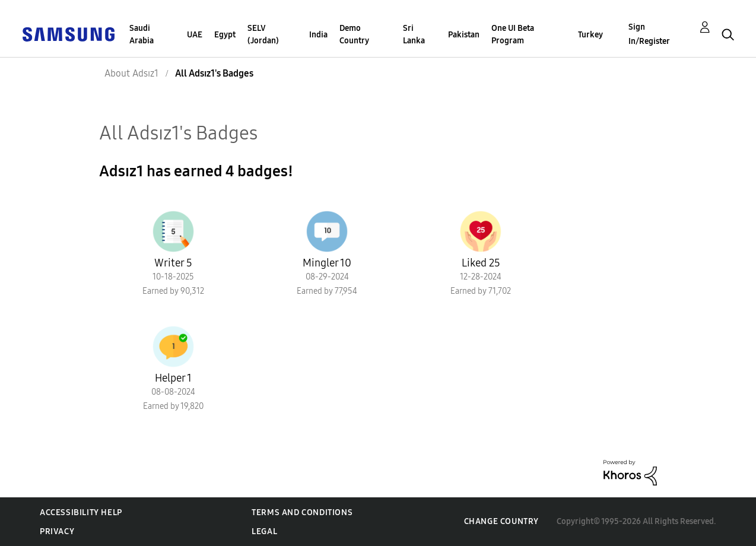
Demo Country (354, 34)
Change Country (501, 521)
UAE (195, 35)
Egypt (225, 35)
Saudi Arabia (142, 34)
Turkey (590, 35)
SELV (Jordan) (263, 34)
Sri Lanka (414, 34)
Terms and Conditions (302, 512)
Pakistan (464, 35)
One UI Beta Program (513, 34)
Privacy (57, 531)
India (318, 35)
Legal (264, 531)
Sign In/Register (649, 34)
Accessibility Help (81, 512)
